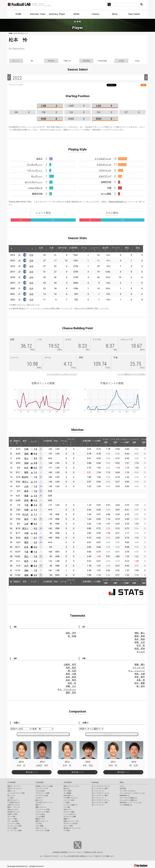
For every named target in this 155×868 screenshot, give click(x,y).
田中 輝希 (140, 683)
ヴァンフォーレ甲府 (42, 810)
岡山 (26, 556)
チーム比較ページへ (43, 734)
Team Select (134, 14)
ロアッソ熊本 (68, 826)
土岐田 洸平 (70, 664)
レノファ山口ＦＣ (70, 814)
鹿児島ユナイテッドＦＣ (72, 828)
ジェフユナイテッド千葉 (16, 793)
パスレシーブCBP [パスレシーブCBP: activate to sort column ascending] (125, 442)
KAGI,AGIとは (124, 796)
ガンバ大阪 (11, 817)
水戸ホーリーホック (14, 789)
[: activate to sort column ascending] (17, 249)
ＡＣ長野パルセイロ (71, 798)
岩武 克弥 (140, 649)
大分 (31, 255)
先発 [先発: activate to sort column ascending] (52, 249)
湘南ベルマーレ (41, 807)
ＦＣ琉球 (67, 831)
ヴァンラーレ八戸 (42, 789)
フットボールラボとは (127, 791)
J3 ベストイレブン (98, 805)
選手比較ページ (32, 772)
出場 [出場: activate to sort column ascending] (41, 249)
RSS (143, 85)
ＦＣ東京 (11, 798)
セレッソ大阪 (12, 819)
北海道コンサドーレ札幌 (44, 786)
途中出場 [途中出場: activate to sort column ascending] (62, 249)
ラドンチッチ (139, 668)
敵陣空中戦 (37, 194)
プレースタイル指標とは (128, 798)
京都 (26, 533)
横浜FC (25, 477)
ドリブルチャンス (103, 159)
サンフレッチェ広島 (14, 826)
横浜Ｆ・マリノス (14, 807)
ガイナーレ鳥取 (69, 812)
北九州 (25, 514)
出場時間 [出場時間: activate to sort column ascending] (73, 249)
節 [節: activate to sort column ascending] (11, 442)
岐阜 (26, 491)
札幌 (26, 449)
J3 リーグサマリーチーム (100, 800)
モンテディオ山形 (42, 796)
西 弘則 (72, 671)
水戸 (26, 566)
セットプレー (34, 182)
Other (122, 782)
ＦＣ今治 (39, 824)
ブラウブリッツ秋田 (42, 793)
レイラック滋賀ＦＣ (71, 805)
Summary (95, 782)
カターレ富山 (40, 814)
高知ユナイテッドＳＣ (71, 821)
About (115, 14)
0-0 (35, 463)
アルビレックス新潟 (42, 812)
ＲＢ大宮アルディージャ (44, 803)
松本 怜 (72, 683)
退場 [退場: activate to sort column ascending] (138, 249)
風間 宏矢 (71, 692)
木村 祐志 (71, 668)
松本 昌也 (71, 677)
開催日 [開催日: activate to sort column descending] (17, 442)
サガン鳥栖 (39, 826)
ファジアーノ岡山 (14, 824)
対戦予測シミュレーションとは (131, 803)
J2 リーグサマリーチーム (100, 793)
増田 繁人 (140, 633)
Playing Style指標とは (118, 202)
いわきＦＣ (39, 798)
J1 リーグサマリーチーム (100, 786)
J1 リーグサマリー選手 (100, 789)
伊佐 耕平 (140, 677)
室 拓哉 (72, 636)
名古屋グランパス (14, 812)
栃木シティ (39, 800)
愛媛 (26, 496)
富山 (26, 458)
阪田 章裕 (140, 636)
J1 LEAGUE (11, 782)
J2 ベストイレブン (98, 798)
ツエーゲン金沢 (69, 800)
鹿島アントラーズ (14, 786)
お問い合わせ (97, 852)
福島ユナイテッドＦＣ (71, 786)
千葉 (26, 505)
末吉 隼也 (71, 680)
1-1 (35, 472)
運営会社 (88, 852)
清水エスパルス (13, 810)
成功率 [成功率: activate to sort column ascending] (105, 249)
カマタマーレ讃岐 (70, 817)
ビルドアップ (105, 176)
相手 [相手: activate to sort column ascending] (25, 442)
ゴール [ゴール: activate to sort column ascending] (84, 249)
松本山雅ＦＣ (68, 796)
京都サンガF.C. (13, 814)
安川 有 (141, 645)
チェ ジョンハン (137, 671)
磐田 (26, 472)
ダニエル (141, 652)
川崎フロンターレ (14, 805)
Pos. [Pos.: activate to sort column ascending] (56, 442)
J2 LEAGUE (39, 782)
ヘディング (35, 170)
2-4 (35, 505)
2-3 (35, 566)
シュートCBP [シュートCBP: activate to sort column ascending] (134, 442)
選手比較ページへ (112, 734)
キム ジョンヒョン (67, 689)
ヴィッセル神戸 (13, 821)
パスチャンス (105, 170)
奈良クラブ (67, 810)
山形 (26, 486)
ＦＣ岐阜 (67, 803)
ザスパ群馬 (67, 791)
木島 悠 (141, 680)
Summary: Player (57, 14)
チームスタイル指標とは (128, 800)
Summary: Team (38, 14)
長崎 (26, 463)
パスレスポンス (35, 188)
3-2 (35, 528)
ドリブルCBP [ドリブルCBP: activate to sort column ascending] (115, 442)
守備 (109, 188)
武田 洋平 (71, 633)
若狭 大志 (140, 642)
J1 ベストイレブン (98, 791)
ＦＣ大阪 (67, 807)
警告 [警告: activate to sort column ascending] (127, 249)
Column (95, 14)
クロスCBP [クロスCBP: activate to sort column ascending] (106, 442)
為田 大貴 (71, 674)
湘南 (26, 454)
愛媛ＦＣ (67, 819)
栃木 (26, 519)
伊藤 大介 (71, 686)
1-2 (35, 500)
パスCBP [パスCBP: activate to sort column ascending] (96, 442)
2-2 (35, 496)
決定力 (39, 159)
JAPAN (76, 14)
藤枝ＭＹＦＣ (40, 819)
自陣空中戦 (106, 182)
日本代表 (123, 789)
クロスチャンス (104, 165)
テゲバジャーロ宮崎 (42, 831)
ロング (37, 176)
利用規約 (57, 852)
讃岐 (26, 570)
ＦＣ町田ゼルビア (14, 803)
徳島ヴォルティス (42, 821)
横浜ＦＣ (39, 805)
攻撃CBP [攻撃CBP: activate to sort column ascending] (87, 442)
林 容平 (141, 686)
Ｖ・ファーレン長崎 (14, 831)
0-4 (35, 454)
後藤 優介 (140, 664)
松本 (26, 468)
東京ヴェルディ (13, 800)
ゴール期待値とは (126, 805)
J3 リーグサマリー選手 (100, 803)
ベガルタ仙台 (40, 791)
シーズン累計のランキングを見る (131, 374)
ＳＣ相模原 (67, 793)
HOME (18, 14)
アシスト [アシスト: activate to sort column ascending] (116, 249)
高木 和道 (140, 639)
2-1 (35, 519)
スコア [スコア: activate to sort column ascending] (34, 442)
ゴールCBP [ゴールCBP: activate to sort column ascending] (144, 442)
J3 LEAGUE (68, 782)
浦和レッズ (11, 791)
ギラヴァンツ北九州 (71, 824)
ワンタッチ (35, 165)
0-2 (35, 468)
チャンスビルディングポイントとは (61, 374)
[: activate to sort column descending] (12, 249)
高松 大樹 (140, 674)
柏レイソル (11, 796)
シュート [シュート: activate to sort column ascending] (95, 249)
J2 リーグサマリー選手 (100, 796)
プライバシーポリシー (76, 852)
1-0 (35, 449)
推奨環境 (64, 852)
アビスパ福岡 (12, 828)
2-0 (35, 542)
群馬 (26, 500)
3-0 (35, 458)
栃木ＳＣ (67, 789)
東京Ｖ (25, 482)
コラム (122, 786)
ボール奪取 (106, 194)
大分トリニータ (41, 828)
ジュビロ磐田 (40, 817)
